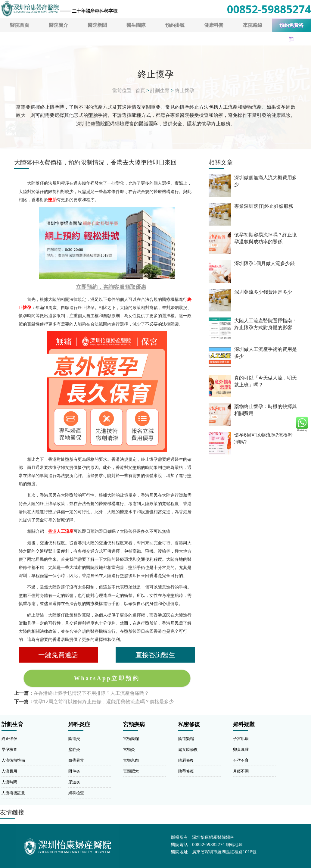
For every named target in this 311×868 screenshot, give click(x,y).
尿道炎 (74, 782)
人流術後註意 (13, 793)
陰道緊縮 (186, 738)
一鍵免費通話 (58, 655)
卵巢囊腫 (241, 749)
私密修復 (189, 724)
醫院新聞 (97, 25)
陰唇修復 (186, 760)
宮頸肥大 (131, 771)
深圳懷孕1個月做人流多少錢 (264, 263)
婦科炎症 (79, 724)
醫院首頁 (20, 25)
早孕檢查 (9, 749)
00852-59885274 (269, 9)
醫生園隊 (136, 25)
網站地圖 (234, 844)
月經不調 (241, 771)
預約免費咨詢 (291, 27)
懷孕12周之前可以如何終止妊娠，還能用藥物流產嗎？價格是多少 (104, 701)
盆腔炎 (74, 749)
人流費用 (9, 771)
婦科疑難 (244, 724)
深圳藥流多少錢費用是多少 (263, 292)
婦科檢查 (76, 793)
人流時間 (9, 782)
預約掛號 (175, 25)
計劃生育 (160, 90)
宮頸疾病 (134, 724)
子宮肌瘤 (241, 738)
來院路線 (253, 25)
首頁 (140, 90)
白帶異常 (76, 760)
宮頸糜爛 (131, 738)
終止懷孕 (185, 90)
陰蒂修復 (186, 771)
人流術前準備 (13, 760)
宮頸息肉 (131, 760)
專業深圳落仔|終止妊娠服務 (264, 206)
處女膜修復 (188, 749)
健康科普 (214, 25)
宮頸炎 (129, 749)
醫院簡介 (58, 25)
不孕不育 (241, 760)
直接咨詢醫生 (155, 655)
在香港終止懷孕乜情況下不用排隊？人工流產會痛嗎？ (91, 693)
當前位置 (122, 90)
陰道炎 (74, 738)
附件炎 (74, 771)
